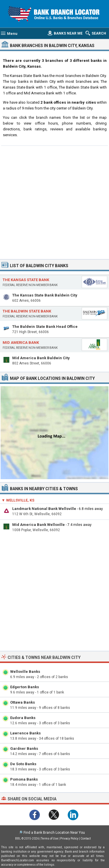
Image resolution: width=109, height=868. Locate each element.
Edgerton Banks (25, 687)
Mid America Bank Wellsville (39, 525)
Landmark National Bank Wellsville (44, 509)
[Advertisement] (54, 202)
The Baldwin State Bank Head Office (45, 327)
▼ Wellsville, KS (18, 500)
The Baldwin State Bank (27, 311)
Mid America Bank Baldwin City (41, 358)
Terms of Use (50, 839)
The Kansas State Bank (26, 280)
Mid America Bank (21, 343)
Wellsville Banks (25, 672)
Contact (86, 839)
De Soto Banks (23, 764)
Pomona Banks (24, 779)
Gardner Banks (24, 749)
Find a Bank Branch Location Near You (54, 833)
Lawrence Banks (25, 733)
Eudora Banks (23, 718)
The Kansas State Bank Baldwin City (45, 295)
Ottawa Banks (23, 702)
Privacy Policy (69, 839)
